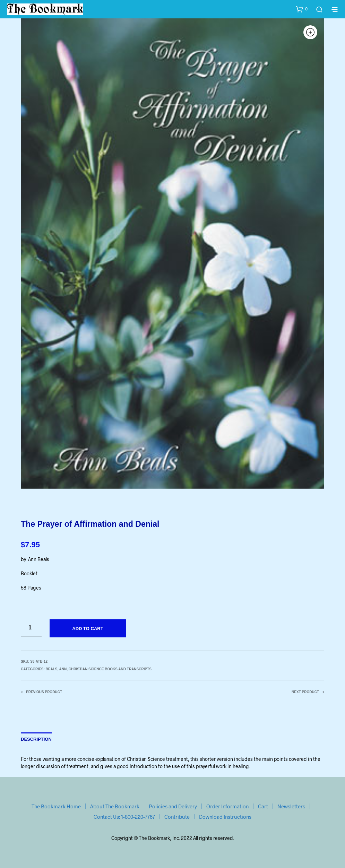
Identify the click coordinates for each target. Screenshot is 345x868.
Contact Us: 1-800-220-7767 (124, 817)
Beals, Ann (56, 669)
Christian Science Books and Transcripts (110, 669)
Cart (263, 806)
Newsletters (291, 806)
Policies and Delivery (173, 806)
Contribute (177, 817)
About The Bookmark (115, 806)
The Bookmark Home (56, 806)
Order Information (227, 806)
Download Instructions (225, 817)
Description (36, 739)
